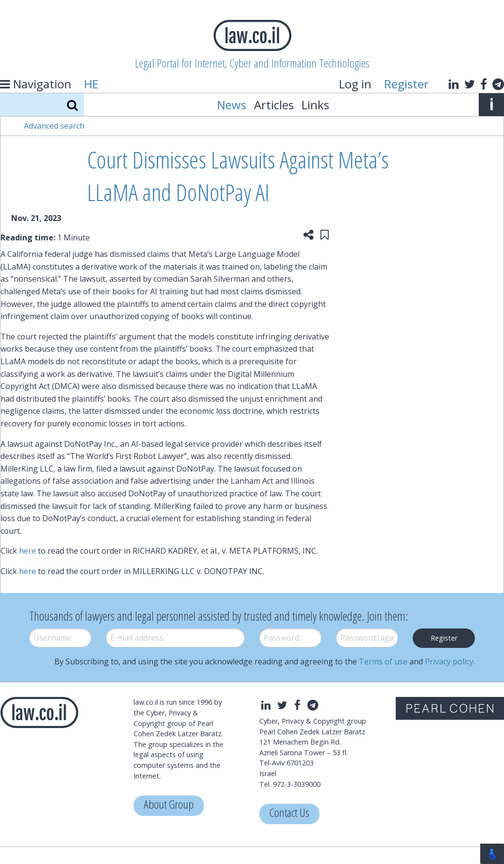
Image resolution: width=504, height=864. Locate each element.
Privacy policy (449, 661)
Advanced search (54, 126)
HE (91, 84)
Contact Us (289, 814)
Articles (274, 105)
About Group (169, 805)
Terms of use (383, 661)
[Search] (72, 105)
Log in (355, 84)
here (27, 551)
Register (406, 84)
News (232, 105)
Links (315, 105)
